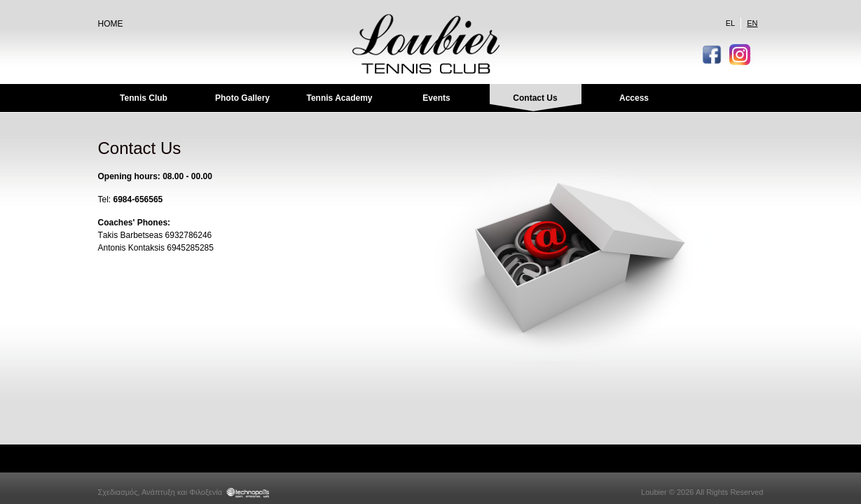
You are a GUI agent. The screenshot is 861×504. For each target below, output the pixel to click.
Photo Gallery (242, 98)
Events (436, 98)
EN (752, 23)
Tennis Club (144, 98)
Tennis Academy (339, 98)
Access (634, 98)
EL (730, 23)
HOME (111, 24)
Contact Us (535, 98)
